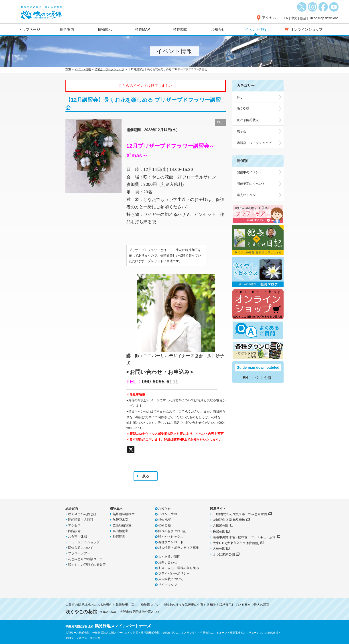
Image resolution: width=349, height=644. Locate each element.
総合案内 (67, 29)
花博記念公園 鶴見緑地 (229, 520)
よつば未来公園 (224, 554)
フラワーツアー (79, 553)
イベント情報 (256, 29)
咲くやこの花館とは (82, 514)
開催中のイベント (249, 172)
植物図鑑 (180, 29)
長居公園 (219, 531)
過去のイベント (248, 195)
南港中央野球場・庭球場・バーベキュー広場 (244, 537)
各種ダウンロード (171, 542)
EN (286, 18)
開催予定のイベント (251, 184)
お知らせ (218, 29)
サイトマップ (168, 585)
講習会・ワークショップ (109, 69)
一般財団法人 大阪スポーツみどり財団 (240, 514)
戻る (146, 476)
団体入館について (81, 548)
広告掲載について (171, 579)
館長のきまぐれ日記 (172, 531)
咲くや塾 (243, 108)
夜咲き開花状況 (248, 120)
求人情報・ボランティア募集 (179, 548)
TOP (68, 69)
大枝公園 (219, 549)
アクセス (269, 18)
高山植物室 (121, 531)
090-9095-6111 (160, 382)
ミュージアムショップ (84, 542)
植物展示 (105, 29)
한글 (303, 18)
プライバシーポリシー (174, 573)
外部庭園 (119, 537)
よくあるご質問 (169, 557)
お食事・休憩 (78, 537)
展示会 (241, 131)
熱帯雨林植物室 (124, 514)
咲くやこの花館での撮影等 (87, 565)
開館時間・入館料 (81, 520)
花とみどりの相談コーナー (87, 559)
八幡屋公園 (221, 526)
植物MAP (143, 29)
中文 (294, 18)
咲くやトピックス (171, 537)
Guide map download (324, 18)
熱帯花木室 (121, 520)
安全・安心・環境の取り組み (179, 568)
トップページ (29, 29)
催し (240, 97)
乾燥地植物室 (122, 525)
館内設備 (74, 531)
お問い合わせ (168, 562)
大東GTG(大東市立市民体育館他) (236, 543)
